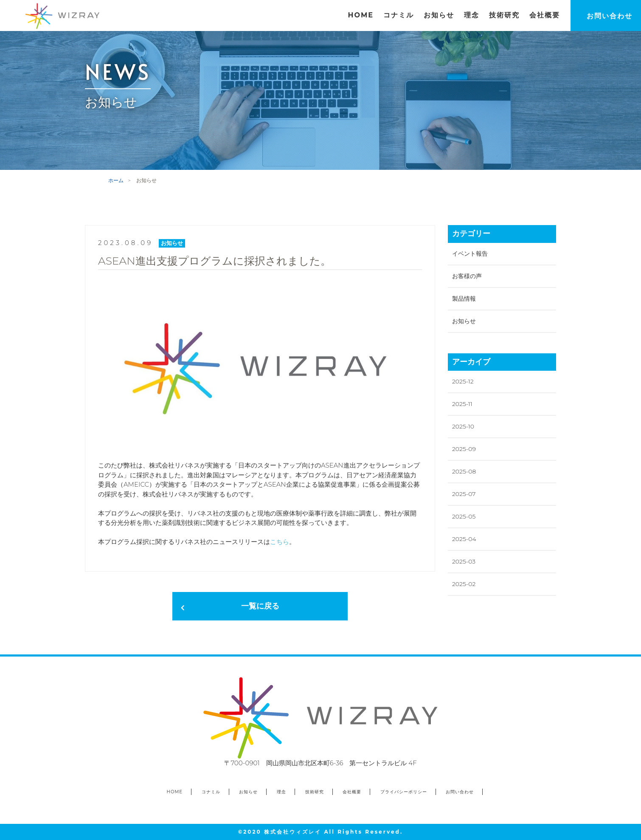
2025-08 (464, 471)
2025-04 (464, 539)
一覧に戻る (260, 606)
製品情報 (464, 299)
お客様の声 (467, 276)
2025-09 (464, 449)
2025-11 (462, 404)
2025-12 (463, 381)
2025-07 (464, 494)
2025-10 (463, 426)
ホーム (116, 180)
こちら (280, 542)
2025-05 (464, 516)
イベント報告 (470, 254)
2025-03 (464, 561)
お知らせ (464, 321)
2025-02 (464, 584)
